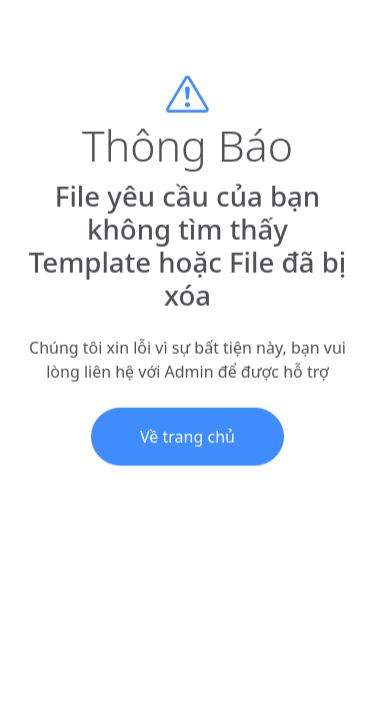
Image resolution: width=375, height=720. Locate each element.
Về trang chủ (187, 442)
